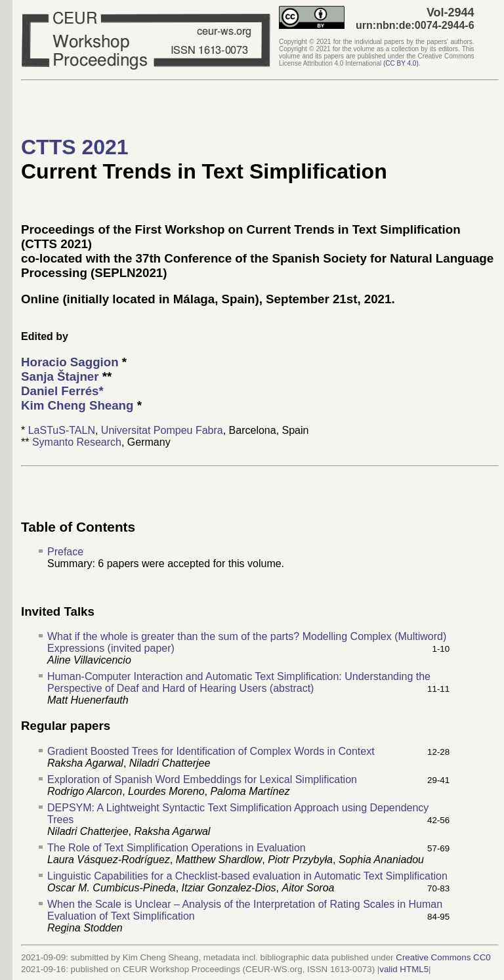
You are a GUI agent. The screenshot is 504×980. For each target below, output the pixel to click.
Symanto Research (77, 442)
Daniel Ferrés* (62, 391)
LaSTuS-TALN (62, 430)
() (401, 63)
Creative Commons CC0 (443, 957)
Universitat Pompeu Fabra (162, 430)
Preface (65, 552)
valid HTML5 (404, 969)
